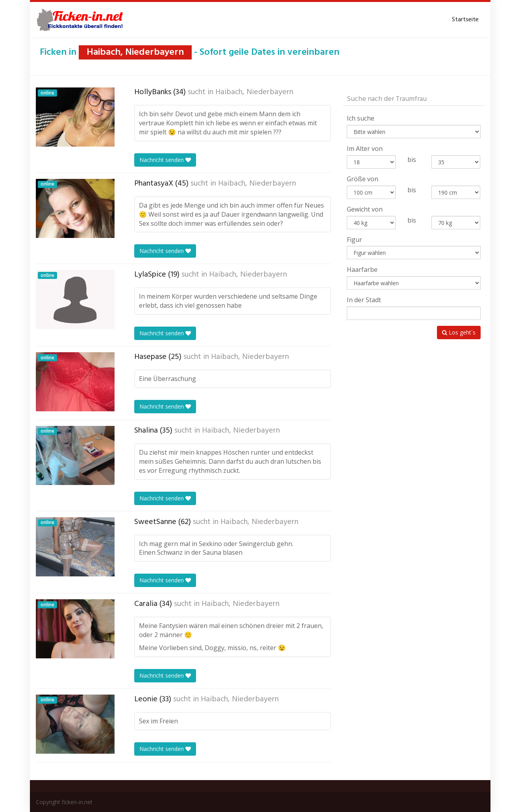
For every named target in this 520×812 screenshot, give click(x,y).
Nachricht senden (165, 160)
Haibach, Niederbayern (254, 92)
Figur (354, 240)
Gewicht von (365, 209)
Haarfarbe (362, 269)
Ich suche (361, 118)
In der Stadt (364, 300)
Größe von (363, 179)
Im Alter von (365, 149)
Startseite (465, 20)
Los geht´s (459, 332)
